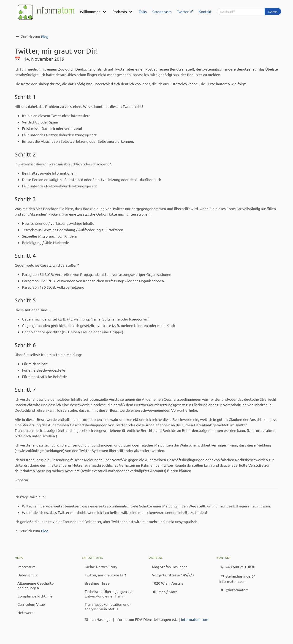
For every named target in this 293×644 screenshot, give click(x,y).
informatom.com (195, 619)
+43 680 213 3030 (237, 567)
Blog (45, 36)
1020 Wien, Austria (168, 583)
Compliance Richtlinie (35, 596)
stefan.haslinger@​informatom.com (237, 578)
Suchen (273, 11)
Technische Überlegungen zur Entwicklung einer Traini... (109, 594)
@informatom (234, 590)
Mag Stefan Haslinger (170, 567)
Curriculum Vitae (31, 604)
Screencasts (162, 11)
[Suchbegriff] (241, 11)
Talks (143, 11)
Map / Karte (165, 592)
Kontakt (205, 11)
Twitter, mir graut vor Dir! (105, 575)
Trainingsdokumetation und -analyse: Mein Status (108, 606)
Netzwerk (25, 612)
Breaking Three (97, 583)
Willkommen (90, 11)
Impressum (26, 567)
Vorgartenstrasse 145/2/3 (173, 575)
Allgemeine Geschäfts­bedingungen (36, 585)
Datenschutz (28, 575)
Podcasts (120, 11)
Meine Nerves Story (101, 567)
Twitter (185, 11)
